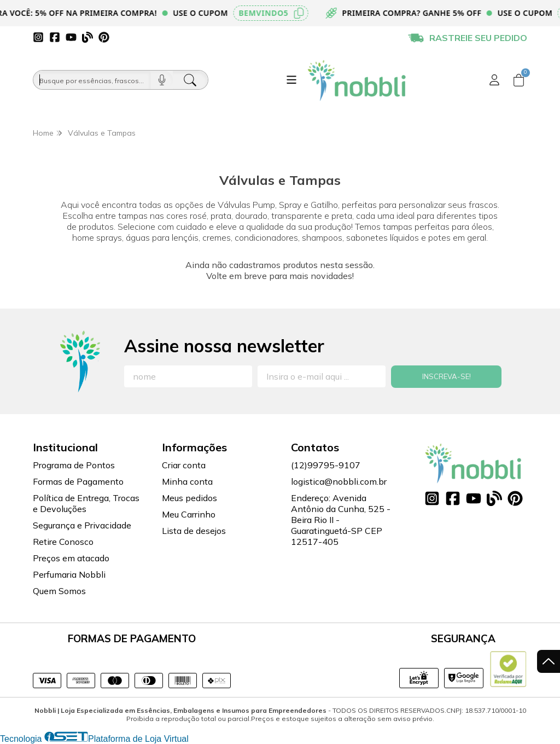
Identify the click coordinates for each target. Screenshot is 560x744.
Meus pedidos (189, 498)
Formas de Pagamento (78, 481)
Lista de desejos (194, 531)
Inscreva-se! (447, 376)
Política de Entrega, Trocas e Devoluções (86, 503)
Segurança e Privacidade (82, 525)
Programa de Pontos (74, 465)
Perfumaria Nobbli (69, 574)
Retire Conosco (63, 542)
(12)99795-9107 (326, 465)
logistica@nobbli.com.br (339, 481)
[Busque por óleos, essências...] (92, 80)
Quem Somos (59, 591)
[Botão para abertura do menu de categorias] (291, 80)
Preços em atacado (71, 558)
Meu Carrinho (189, 514)
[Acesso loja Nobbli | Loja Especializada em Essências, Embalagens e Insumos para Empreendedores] (494, 80)
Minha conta (187, 481)
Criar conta (184, 465)
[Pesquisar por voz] (162, 80)
